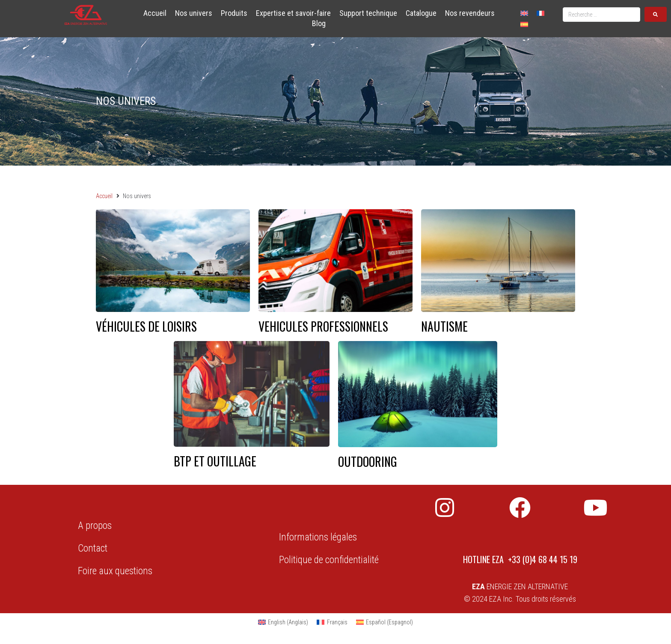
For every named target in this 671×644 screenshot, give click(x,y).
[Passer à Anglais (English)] (283, 622)
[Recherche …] (601, 15)
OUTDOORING (368, 461)
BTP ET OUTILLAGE (215, 461)
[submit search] (656, 14)
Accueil (104, 196)
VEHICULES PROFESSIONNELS (323, 326)
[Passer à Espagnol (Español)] (385, 622)
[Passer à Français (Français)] (332, 622)
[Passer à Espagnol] (524, 24)
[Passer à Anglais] (524, 13)
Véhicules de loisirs (146, 326)
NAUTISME (444, 326)
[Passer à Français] (540, 13)
